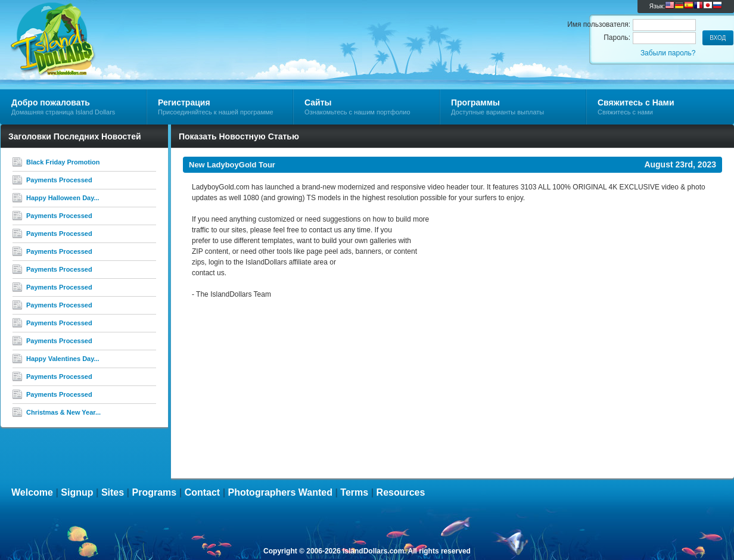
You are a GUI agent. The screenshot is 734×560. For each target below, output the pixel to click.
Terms (354, 492)
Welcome (32, 492)
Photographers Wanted (280, 492)
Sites (113, 492)
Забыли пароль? (668, 53)
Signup (77, 492)
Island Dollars (142, 27)
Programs (155, 492)
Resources (401, 492)
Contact (203, 492)
